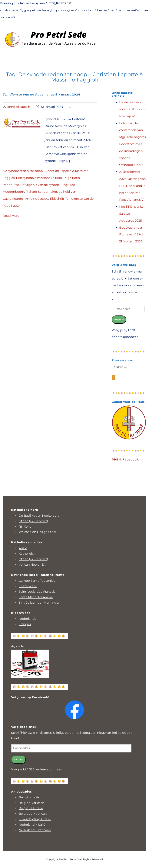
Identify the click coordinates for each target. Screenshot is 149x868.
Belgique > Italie (31, 808)
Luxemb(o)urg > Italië (35, 819)
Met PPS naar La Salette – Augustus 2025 (131, 214)
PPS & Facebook (125, 459)
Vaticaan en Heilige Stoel (37, 532)
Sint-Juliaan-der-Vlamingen (40, 603)
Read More (11, 216)
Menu (74, 57)
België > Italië (29, 797)
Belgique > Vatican (33, 814)
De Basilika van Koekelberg (39, 516)
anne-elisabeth (19, 107)
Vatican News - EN (32, 565)
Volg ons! (119, 319)
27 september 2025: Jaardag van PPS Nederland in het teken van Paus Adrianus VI (132, 186)
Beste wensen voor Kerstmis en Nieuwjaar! (132, 109)
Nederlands (27, 619)
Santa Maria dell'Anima (36, 597)
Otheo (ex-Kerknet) (33, 521)
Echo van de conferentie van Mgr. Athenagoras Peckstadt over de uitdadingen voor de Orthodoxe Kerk (132, 144)
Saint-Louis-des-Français (37, 592)
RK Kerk (25, 527)
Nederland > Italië (32, 825)
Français (25, 624)
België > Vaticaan (31, 803)
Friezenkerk (28, 586)
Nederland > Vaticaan (35, 830)
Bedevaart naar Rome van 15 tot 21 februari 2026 (131, 235)
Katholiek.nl (28, 554)
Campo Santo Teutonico (37, 581)
